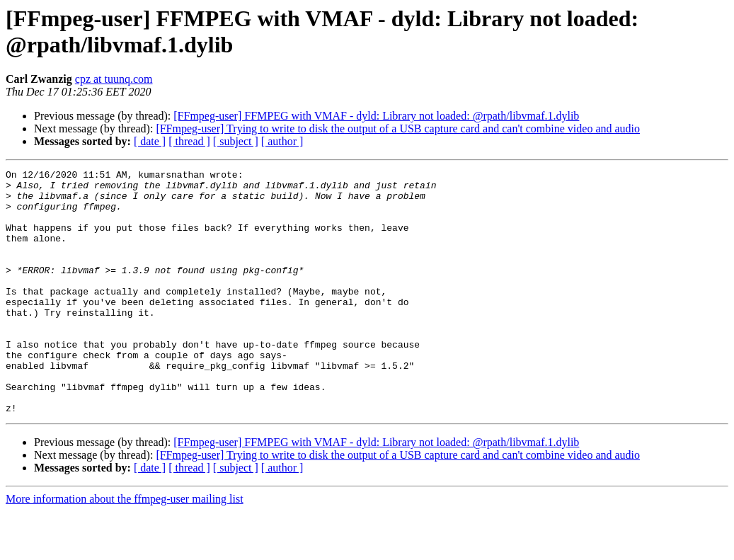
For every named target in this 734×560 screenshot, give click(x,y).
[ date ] (150, 141)
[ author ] (282, 141)
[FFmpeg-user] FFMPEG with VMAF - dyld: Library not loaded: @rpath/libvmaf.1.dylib (376, 116)
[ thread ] (189, 141)
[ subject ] (236, 141)
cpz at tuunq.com (114, 79)
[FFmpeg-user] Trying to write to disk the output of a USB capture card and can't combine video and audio (398, 128)
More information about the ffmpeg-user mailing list (125, 548)
